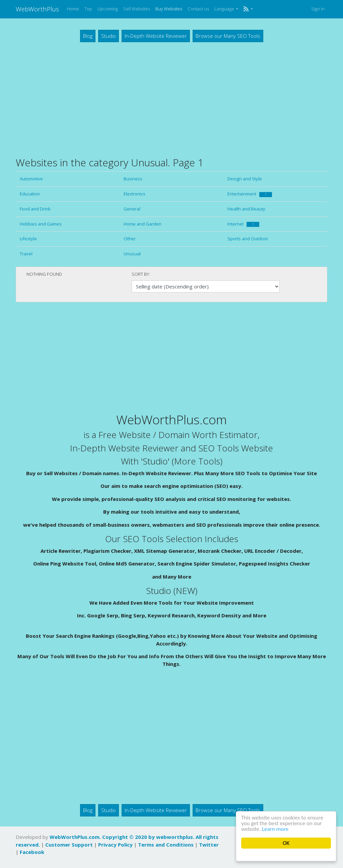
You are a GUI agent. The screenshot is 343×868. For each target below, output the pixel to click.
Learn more (275, 829)
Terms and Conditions (166, 845)
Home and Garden (143, 224)
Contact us (198, 9)
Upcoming (108, 9)
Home (73, 9)
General (132, 209)
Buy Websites (169, 9)
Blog (88, 36)
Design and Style (245, 179)
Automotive (31, 179)
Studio (109, 36)
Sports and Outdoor (248, 239)
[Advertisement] (171, 99)
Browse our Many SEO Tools (228, 36)
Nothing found (44, 274)
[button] (248, 9)
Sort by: (141, 274)
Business (133, 179)
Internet (243, 224)
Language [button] (225, 9)
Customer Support (69, 845)
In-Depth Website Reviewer (156, 36)
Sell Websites (137, 9)
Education (30, 194)
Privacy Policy (115, 845)
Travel (26, 254)
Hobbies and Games (41, 224)
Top (88, 9)
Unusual (132, 254)
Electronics (134, 194)
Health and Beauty (246, 209)
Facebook (32, 852)
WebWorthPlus (37, 9)
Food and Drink (35, 209)
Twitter (209, 845)
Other (130, 239)
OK (286, 843)
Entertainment (250, 194)
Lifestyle (28, 239)
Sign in (318, 9)
